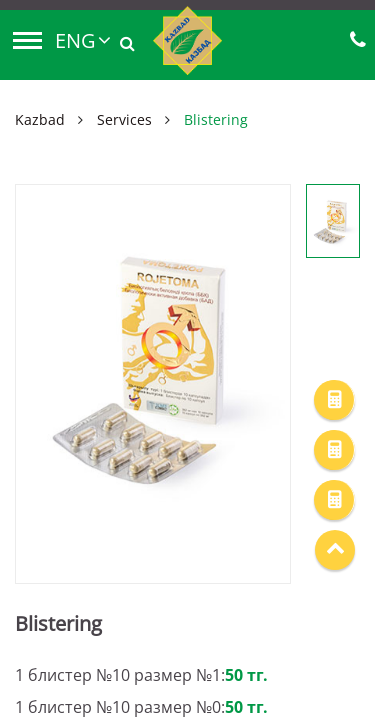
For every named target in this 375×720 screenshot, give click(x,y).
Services (124, 119)
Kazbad (40, 119)
